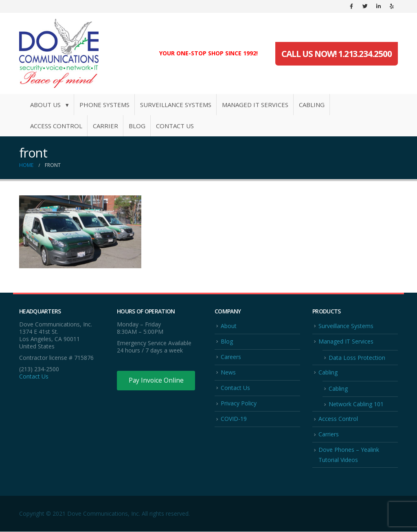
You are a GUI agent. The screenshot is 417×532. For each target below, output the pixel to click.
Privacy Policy (239, 404)
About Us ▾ (49, 105)
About (229, 326)
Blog (137, 126)
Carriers (329, 435)
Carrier (105, 126)
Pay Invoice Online (157, 381)
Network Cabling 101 (356, 404)
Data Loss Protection (357, 358)
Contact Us (175, 126)
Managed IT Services (255, 105)
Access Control (56, 126)
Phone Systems (104, 105)
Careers (231, 357)
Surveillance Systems (176, 105)
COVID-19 (234, 419)
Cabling (312, 105)
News (228, 372)
